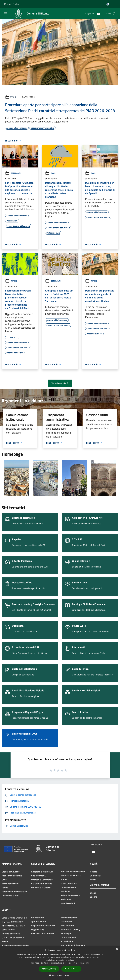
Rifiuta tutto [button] (71, 969)
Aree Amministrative (12, 876)
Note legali (66, 933)
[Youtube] (97, 14)
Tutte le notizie (60, 383)
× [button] (117, 949)
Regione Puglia (11, 4)
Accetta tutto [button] (49, 969)
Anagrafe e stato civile (42, 872)
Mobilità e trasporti (41, 888)
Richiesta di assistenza (42, 933)
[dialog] (60, 963)
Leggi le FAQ (37, 929)
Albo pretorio (67, 925)
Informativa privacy (70, 929)
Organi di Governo (11, 872)
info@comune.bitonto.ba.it (15, 945)
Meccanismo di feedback (73, 945)
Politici (5, 888)
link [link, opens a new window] (87, 963)
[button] (60, 975)
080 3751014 (8, 930)
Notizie (11, 281)
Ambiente (65, 891)
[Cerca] (114, 14)
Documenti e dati (10, 895)
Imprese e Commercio (42, 880)
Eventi (93, 893)
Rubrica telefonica (11, 934)
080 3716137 (18, 926)
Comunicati (13, 173)
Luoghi (93, 897)
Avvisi (13, 97)
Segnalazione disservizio (43, 925)
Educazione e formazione (73, 871)
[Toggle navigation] (6, 13)
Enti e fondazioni (10, 884)
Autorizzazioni (68, 903)
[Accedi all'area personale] (108, 4)
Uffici (4, 880)
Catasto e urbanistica (42, 884)
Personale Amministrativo (15, 892)
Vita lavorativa (38, 876)
